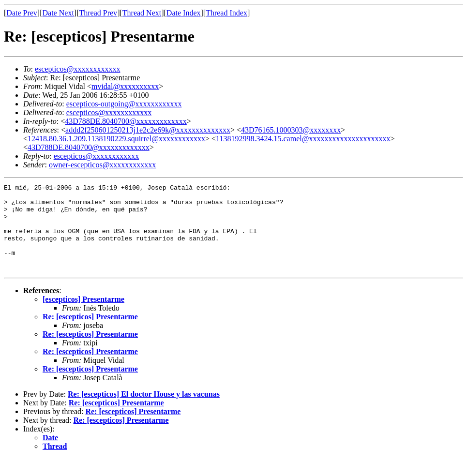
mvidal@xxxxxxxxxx (125, 86)
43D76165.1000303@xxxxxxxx (291, 130)
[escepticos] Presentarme (83, 317)
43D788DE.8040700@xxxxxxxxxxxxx (126, 121)
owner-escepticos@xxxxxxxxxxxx (102, 165)
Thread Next (142, 13)
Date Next (58, 13)
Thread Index (226, 13)
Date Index (184, 13)
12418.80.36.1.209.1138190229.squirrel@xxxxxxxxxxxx (116, 139)
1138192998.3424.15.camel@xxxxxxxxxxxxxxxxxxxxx (303, 139)
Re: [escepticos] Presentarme (90, 334)
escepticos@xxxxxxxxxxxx (77, 69)
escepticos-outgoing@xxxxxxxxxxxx (124, 104)
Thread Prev (98, 13)
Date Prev (22, 13)
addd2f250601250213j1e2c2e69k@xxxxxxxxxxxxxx (148, 130)
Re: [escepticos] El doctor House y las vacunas (144, 411)
